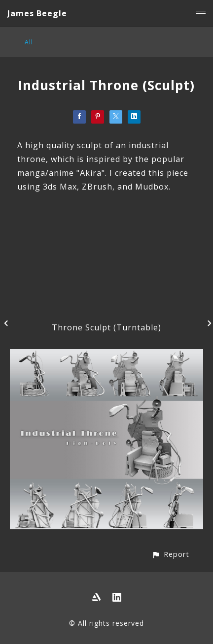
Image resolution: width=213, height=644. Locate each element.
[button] (170, 554)
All (29, 42)
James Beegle (37, 13)
